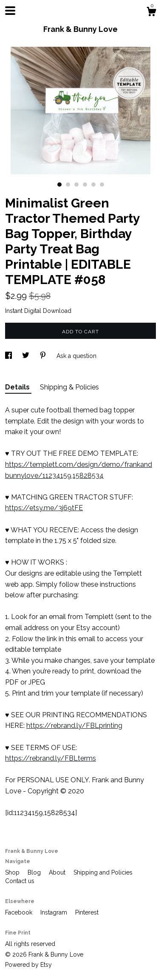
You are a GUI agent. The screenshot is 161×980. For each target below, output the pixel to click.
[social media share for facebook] (9, 356)
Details (18, 387)
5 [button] (93, 185)
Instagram (55, 912)
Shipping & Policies (69, 387)
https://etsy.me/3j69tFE (44, 508)
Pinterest (87, 912)
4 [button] (85, 185)
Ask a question (76, 356)
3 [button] (76, 185)
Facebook (20, 912)
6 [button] (102, 185)
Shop (13, 872)
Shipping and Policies (103, 872)
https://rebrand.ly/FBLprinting (74, 726)
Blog (35, 872)
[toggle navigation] (10, 11)
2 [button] (68, 185)
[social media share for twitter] (27, 356)
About (58, 872)
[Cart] (151, 13)
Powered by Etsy (28, 965)
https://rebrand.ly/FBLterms (51, 758)
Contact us (20, 881)
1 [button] (59, 185)
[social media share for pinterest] (44, 356)
